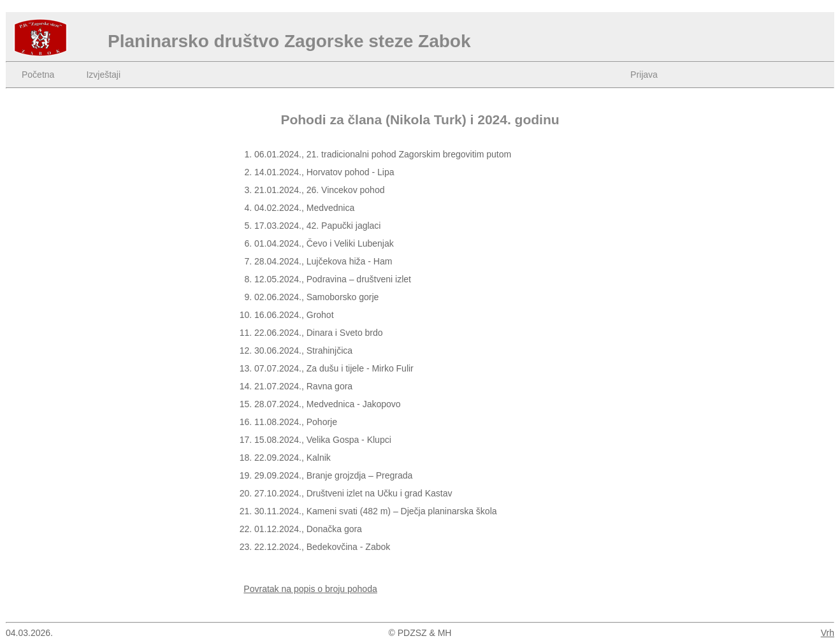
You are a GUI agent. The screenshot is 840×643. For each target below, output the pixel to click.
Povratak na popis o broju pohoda (310, 589)
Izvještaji (103, 75)
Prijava (644, 75)
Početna (38, 75)
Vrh (828, 633)
